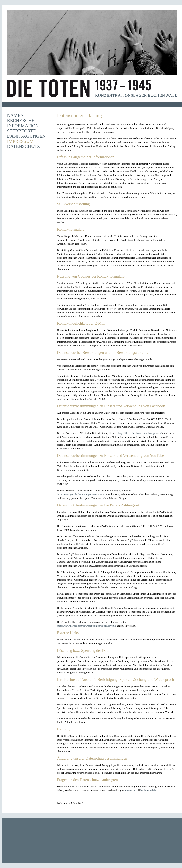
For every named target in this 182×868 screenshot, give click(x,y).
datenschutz (131, 790)
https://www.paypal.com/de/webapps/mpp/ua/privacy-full (86, 626)
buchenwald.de (148, 790)
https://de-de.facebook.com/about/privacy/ (140, 433)
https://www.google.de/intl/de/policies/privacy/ (81, 494)
